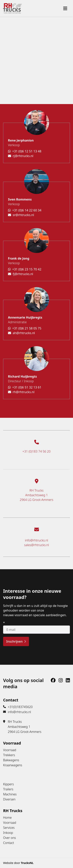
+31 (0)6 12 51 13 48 (25, 151)
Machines (10, 794)
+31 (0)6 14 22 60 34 (25, 210)
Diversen (9, 799)
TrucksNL (27, 863)
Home (7, 818)
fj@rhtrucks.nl (21, 274)
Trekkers (9, 755)
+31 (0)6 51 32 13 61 (25, 387)
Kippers (8, 784)
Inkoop (8, 833)
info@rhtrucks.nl (36, 540)
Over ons (10, 838)
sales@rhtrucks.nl (37, 545)
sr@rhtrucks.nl (21, 215)
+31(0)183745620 (20, 707)
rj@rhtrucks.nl (21, 156)
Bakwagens (11, 760)
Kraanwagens (13, 765)
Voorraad (10, 750)
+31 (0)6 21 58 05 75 (25, 328)
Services (9, 828)
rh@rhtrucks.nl (21, 392)
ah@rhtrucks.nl (21, 333)
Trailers (8, 789)
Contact (9, 843)
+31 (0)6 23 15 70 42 (25, 269)
